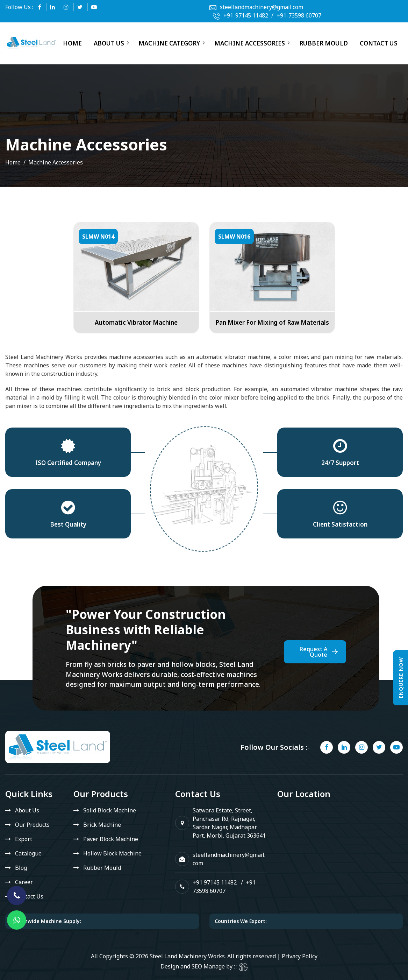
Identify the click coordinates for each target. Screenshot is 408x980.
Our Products (32, 825)
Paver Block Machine (111, 839)
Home (72, 43)
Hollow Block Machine (112, 853)
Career (24, 882)
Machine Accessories (250, 43)
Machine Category (169, 43)
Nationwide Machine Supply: (46, 921)
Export (24, 839)
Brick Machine (102, 825)
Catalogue (28, 853)
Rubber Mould (324, 43)
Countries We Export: (241, 921)
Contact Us (379, 43)
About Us (109, 43)
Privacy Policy (300, 956)
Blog (21, 868)
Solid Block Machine (110, 810)
